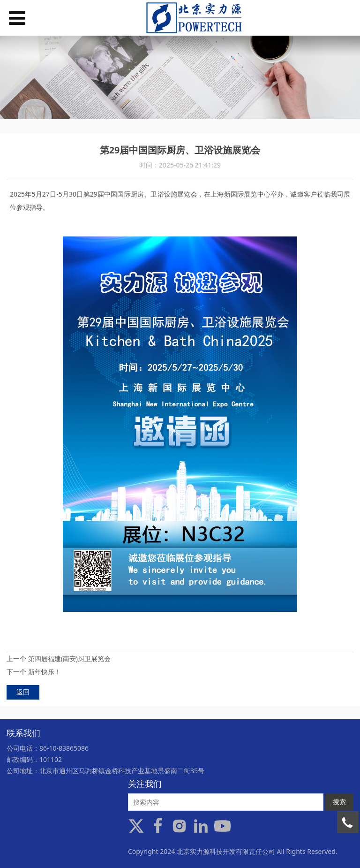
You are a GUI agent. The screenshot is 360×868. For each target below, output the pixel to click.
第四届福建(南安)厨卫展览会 (69, 659)
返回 (23, 692)
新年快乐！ (45, 672)
